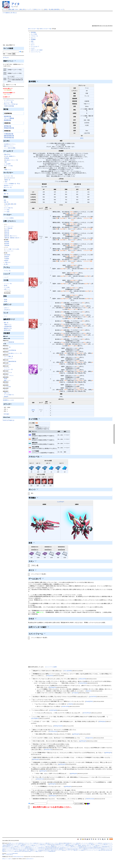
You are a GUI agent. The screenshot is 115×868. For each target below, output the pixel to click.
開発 (5, 200)
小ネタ (33, 48)
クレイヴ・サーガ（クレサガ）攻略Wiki (41, 849)
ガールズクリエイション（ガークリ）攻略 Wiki (93, 850)
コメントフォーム (36, 52)
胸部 (9, 204)
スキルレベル (34, 36)
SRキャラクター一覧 (45, 29)
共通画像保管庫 (8, 326)
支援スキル (8, 262)
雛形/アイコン (8, 324)
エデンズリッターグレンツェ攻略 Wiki (62, 846)
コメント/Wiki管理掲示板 (10, 350)
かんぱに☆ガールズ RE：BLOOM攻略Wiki (25, 849)
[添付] (82, 138)
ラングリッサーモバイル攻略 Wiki (86, 843)
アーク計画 (7, 287)
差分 (24, 9)
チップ (7, 206)
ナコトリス (7, 368)
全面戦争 (6, 260)
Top (12, 7)
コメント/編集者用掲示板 (10, 361)
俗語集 (6, 301)
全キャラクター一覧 (33, 29)
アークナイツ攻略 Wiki (76, 843)
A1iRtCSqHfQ (53, 710)
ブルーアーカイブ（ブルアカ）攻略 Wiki (87, 844)
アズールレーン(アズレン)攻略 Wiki (56, 843)
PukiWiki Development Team (18, 857)
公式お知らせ (7, 310)
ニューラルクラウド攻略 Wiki (24, 847)
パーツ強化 (7, 210)
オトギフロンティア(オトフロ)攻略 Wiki (31, 843)
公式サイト (7, 308)
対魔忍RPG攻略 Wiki (67, 843)
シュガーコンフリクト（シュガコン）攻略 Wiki (65, 847)
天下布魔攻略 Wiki (53, 847)
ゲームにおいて (35, 46)
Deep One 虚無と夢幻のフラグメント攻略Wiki (61, 844)
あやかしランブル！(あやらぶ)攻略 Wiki (18, 844)
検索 (52, 9)
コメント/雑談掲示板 (9, 342)
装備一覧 (6, 202)
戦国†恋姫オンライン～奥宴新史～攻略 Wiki (77, 846)
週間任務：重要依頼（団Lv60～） (13, 238)
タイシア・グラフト (9, 376)
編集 (10, 9)
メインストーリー (9, 226)
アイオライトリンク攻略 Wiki (44, 843)
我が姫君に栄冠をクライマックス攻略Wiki (79, 849)
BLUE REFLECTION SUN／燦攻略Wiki (56, 849)
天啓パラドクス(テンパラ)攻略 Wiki (91, 847)
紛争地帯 (7, 243)
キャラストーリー (9, 251)
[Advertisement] (14, 29)
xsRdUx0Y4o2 (40, 779)
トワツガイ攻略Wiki (67, 849)
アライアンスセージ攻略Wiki (11, 849)
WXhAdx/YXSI (48, 749)
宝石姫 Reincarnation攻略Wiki (88, 848)
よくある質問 (7, 164)
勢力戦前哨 (7, 255)
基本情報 (33, 32)
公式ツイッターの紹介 (37, 50)
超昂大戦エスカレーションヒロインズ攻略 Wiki (16, 846)
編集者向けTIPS (8, 328)
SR (11, 178)
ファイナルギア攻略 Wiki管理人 (12, 853)
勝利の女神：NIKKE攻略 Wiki (60, 848)
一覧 (49, 9)
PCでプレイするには (11, 104)
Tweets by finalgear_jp (8, 420)
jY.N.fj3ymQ (75, 693)
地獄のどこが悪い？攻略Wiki (28, 850)
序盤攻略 (7, 158)
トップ (5, 9)
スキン (33, 43)
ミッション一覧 (8, 284)
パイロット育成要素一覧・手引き (12, 184)
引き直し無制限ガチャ (10, 156)
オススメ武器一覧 (8, 208)
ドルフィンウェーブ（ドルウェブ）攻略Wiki (74, 848)
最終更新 (57, 9)
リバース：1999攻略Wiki (38, 850)
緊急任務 (7, 232)
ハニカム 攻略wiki (81, 850)
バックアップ (30, 9)
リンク (6, 316)
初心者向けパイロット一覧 (11, 160)
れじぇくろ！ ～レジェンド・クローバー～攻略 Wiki (39, 847)
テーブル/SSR (7, 387)
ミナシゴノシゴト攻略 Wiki (30, 846)
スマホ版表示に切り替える (10, 13)
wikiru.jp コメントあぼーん (7, 859)
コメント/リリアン (8, 358)
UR (6, 178)
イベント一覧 (8, 102)
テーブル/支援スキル (9, 395)
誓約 (6, 182)
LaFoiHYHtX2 (93, 697)
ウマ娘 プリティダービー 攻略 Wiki (92, 846)
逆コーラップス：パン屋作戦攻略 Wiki (37, 848)
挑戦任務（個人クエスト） (11, 236)
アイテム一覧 (7, 271)
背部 (15, 204)
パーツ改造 (7, 212)
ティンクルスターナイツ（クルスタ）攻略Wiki (14, 850)
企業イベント (7, 289)
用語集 (6, 299)
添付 (35, 9)
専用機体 (33, 39)
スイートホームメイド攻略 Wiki (12, 851)
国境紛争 (7, 257)
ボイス (33, 45)
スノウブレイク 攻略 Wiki (61, 850)
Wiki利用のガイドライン (10, 144)
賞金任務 (7, 234)
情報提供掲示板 (9, 128)
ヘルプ (62, 9)
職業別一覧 (7, 180)
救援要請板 (8, 120)
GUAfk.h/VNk (65, 706)
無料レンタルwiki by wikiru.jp (8, 855)
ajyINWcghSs (76, 734)
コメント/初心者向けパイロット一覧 (13, 353)
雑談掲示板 (8, 116)
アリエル (6, 384)
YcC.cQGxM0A (68, 671)
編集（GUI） (15, 9)
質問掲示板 (8, 126)
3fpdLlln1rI (89, 691)
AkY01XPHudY (87, 713)
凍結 (21, 9)
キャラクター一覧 (8, 176)
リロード (40, 9)
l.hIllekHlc (70, 704)
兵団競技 (7, 259)
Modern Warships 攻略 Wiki (23, 851)
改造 (32, 41)
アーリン (6, 390)
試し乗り (6, 264)
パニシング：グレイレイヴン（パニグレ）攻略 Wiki (45, 846)
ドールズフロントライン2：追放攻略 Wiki (22, 848)
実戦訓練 (7, 245)
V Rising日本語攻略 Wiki (50, 848)
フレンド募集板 (9, 118)
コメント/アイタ (8, 372)
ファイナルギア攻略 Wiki (74, 844)
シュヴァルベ (61, 502)
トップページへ (9, 100)
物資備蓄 (7, 242)
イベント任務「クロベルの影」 (12, 249)
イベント (6, 58)
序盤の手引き (7, 154)
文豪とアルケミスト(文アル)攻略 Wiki (16, 843)
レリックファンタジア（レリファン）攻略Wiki (96, 849)
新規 (46, 9)
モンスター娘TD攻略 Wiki (79, 847)
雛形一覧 (6, 323)
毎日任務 (7, 230)
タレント (33, 38)
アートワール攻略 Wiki (97, 843)
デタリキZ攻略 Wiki (48, 844)
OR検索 (9, 54)
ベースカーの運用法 (9, 218)
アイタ (15, 4)
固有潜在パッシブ (8, 185)
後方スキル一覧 (8, 187)
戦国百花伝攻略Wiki (98, 848)
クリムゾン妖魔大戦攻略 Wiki (103, 847)
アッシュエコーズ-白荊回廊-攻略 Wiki (49, 851)
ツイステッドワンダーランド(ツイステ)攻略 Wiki (35, 844)
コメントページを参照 (51, 667)
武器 (6, 204)
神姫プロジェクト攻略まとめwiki (35, 851)
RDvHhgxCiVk (53, 687)
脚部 (12, 204)
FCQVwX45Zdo (83, 683)
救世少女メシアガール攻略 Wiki (12, 847)
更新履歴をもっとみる (8, 400)
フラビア (9, 94)
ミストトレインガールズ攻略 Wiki (101, 844)
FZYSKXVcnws (53, 731)
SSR (8, 178)
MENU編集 (6, 414)
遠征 (6, 162)
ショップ (6, 277)
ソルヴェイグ (7, 364)
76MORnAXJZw (90, 799)
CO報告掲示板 (9, 134)
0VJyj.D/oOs (50, 676)
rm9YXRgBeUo (35, 718)
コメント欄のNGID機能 (10, 148)
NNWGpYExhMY (58, 726)
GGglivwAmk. (90, 738)
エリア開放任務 (9, 228)
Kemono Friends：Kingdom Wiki (50, 850)
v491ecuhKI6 (82, 679)
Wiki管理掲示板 (9, 138)
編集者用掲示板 (9, 136)
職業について (8, 169)
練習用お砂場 (7, 330)
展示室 (6, 285)
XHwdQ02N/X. (89, 701)
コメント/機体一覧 (8, 356)
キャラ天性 (34, 34)
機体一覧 (6, 194)
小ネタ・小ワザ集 (8, 166)
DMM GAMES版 (9, 106)
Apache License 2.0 (30, 859)
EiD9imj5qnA (102, 721)
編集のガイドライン (9, 146)
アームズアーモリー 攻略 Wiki (72, 850)
